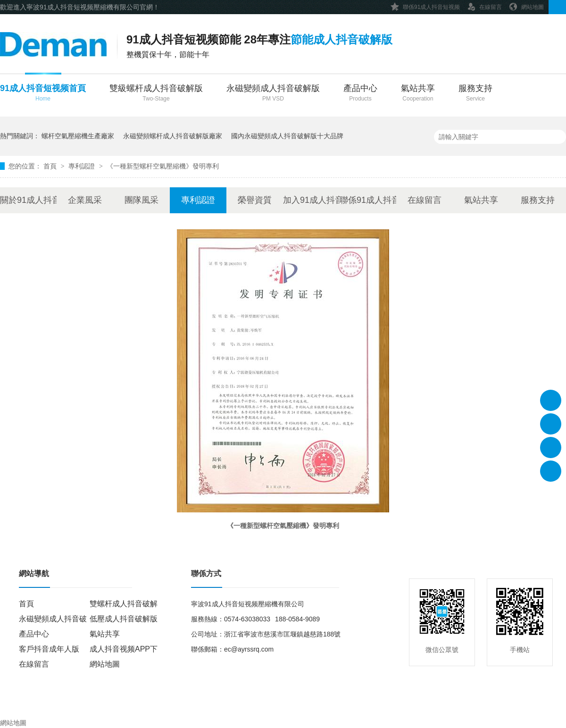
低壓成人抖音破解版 (124, 619)
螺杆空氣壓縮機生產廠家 (78, 136)
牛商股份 (300, 705)
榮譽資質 (255, 200)
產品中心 (360, 94)
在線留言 (484, 5)
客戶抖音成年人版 (49, 649)
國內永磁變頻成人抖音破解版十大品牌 (287, 136)
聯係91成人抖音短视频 (425, 5)
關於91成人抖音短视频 (28, 200)
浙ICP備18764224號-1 (211, 705)
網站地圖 (526, 5)
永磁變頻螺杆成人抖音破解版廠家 (173, 136)
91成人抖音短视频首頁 (43, 94)
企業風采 (85, 200)
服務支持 (475, 94)
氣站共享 (418, 94)
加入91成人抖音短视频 (311, 200)
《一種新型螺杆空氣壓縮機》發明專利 (163, 166)
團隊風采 (141, 200)
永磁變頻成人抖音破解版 (273, 94)
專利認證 (83, 166)
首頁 (51, 166)
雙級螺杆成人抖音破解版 (156, 94)
